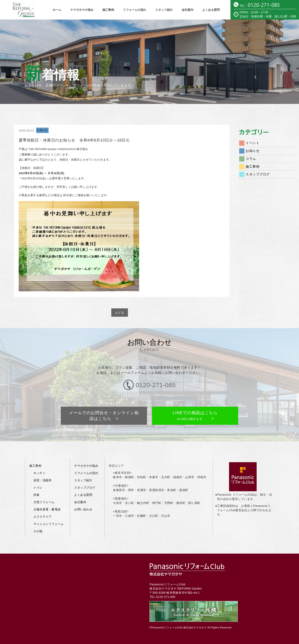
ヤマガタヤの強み (82, 10)
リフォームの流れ (135, 10)
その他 (38, 516)
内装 (36, 479)
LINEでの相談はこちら (195, 404)
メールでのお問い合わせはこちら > (233, 639)
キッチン (39, 458)
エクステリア (42, 501)
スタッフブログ (258, 174)
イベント (252, 143)
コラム (251, 159)
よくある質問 (211, 10)
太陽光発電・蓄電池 (47, 494)
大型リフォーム (44, 487)
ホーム (57, 10)
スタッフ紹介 (164, 10)
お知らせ (42, 130)
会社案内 (187, 10)
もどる (120, 313)
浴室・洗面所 (42, 465)
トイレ (38, 472)
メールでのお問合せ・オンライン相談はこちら (104, 404)
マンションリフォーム (48, 509)
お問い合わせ (83, 494)
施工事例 (108, 10)
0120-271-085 (166, 581)
